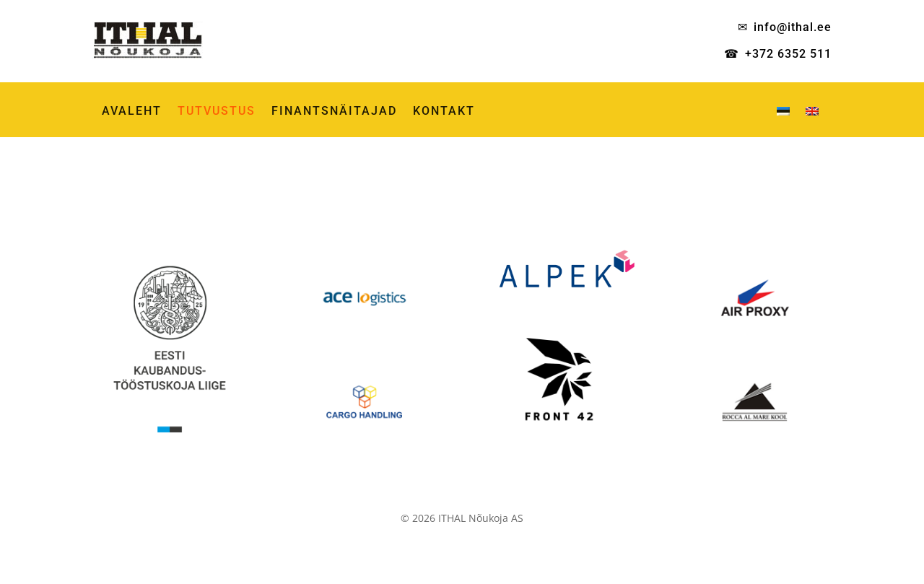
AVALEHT (132, 112)
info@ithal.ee (793, 27)
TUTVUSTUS (217, 112)
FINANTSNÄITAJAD (334, 112)
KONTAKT (444, 112)
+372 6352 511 (788, 54)
